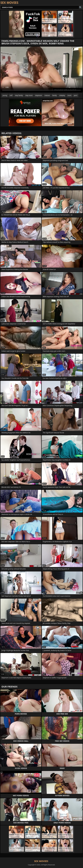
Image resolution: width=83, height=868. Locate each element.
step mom (29, 95)
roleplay (62, 95)
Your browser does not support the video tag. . (41, 70)
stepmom (39, 95)
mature (47, 95)
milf (11, 95)
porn (76, 95)
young (5, 95)
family (54, 95)
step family (19, 95)
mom (69, 95)
